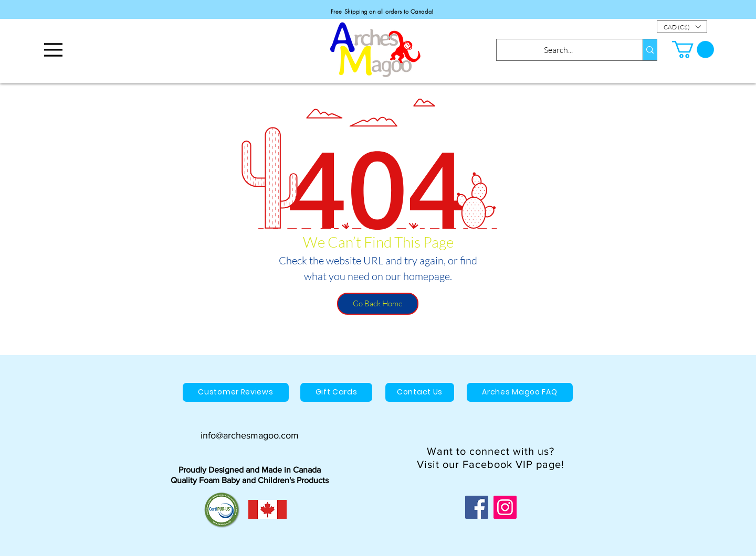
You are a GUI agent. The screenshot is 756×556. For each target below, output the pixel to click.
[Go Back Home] (378, 304)
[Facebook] (477, 507)
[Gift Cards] (336, 392)
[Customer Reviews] (236, 392)
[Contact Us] (420, 392)
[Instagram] (505, 507)
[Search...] (559, 50)
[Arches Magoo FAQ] (520, 392)
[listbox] (682, 27)
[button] (682, 27)
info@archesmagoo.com (250, 435)
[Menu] (53, 50)
